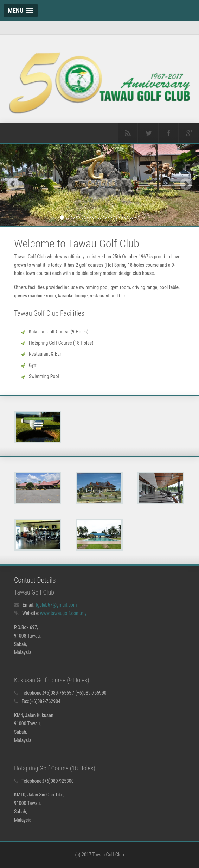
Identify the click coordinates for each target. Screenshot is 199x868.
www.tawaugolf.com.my (63, 613)
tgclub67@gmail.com (56, 605)
